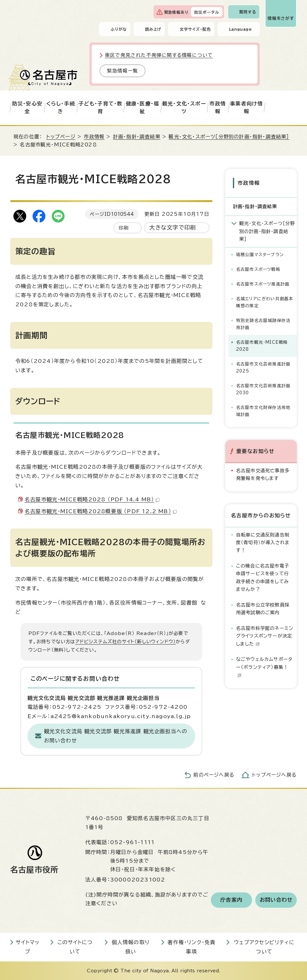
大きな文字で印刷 (173, 227)
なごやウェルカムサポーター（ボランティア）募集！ (264, 667)
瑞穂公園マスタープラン (260, 254)
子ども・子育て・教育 (101, 107)
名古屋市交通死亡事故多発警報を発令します (263, 474)
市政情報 (218, 107)
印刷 (124, 228)
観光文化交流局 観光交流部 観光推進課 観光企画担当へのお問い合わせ (116, 736)
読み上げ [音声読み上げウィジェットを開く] (153, 29)
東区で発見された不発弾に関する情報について (159, 55)
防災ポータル (207, 12)
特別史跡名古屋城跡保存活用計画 (263, 323)
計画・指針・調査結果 (137, 137)
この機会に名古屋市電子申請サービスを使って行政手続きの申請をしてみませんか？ (263, 577)
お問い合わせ (276, 900)
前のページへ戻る (214, 775)
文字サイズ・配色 (195, 29)
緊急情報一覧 (123, 71)
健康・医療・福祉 (142, 107)
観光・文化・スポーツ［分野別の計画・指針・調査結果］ (229, 137)
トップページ (61, 137)
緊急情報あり (176, 12)
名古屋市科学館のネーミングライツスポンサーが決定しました (265, 635)
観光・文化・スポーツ (184, 107)
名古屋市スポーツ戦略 (258, 269)
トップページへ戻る (274, 775)
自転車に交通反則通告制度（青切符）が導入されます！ (263, 542)
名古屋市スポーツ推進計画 (263, 283)
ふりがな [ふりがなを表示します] (119, 29)
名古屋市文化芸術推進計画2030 (263, 389)
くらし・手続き (61, 107)
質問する (248, 12)
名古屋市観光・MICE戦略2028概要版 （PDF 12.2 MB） (101, 511)
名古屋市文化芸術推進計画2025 (263, 367)
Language (240, 29)
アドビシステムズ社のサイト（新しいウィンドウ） (126, 642)
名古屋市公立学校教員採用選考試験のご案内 (263, 608)
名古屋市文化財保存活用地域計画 (263, 410)
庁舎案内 (231, 900)
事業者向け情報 (246, 107)
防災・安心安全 (27, 107)
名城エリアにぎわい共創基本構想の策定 (265, 302)
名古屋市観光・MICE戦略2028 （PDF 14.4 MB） (92, 499)
